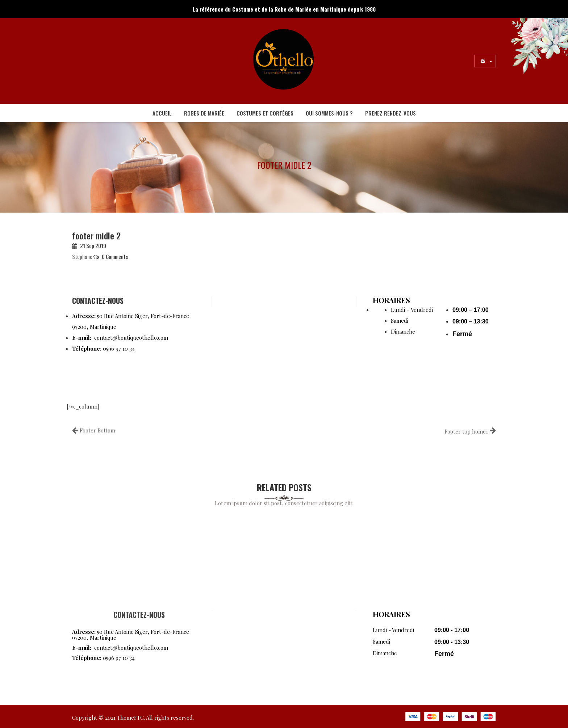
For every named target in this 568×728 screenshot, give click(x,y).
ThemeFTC (130, 717)
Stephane (82, 256)
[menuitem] (162, 113)
